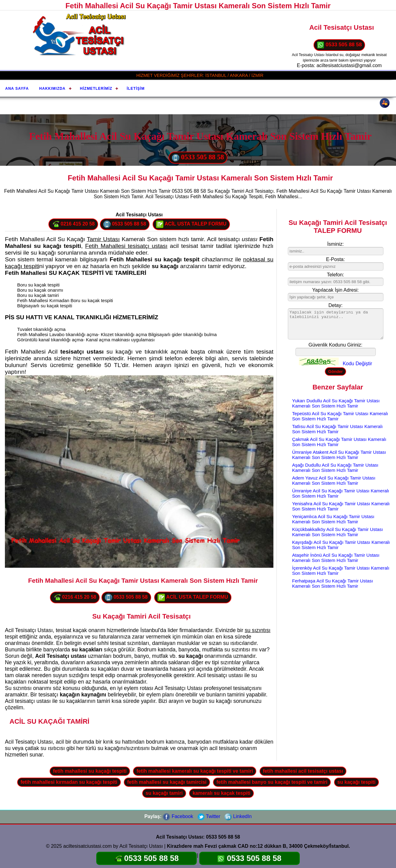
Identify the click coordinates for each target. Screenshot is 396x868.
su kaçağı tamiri (164, 793)
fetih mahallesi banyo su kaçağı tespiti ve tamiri (272, 782)
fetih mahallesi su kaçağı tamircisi (167, 782)
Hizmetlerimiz (96, 89)
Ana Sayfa (17, 89)
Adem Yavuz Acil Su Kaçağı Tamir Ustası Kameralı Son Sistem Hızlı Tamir (334, 480)
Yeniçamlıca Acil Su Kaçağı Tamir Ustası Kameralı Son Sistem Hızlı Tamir (333, 519)
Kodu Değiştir (357, 364)
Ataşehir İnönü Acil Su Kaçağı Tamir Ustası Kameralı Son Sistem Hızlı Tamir (336, 558)
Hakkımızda (52, 89)
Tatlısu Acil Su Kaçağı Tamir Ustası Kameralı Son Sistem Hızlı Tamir (337, 429)
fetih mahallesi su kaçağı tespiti (90, 771)
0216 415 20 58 (73, 224)
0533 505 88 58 (339, 45)
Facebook (178, 816)
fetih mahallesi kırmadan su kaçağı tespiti (69, 782)
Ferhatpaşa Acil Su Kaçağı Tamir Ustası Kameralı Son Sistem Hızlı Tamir (333, 583)
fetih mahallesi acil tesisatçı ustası (303, 771)
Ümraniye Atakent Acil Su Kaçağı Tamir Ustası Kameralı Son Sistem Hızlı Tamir (339, 455)
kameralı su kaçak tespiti (221, 793)
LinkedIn (238, 816)
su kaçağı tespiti (357, 782)
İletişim (136, 89)
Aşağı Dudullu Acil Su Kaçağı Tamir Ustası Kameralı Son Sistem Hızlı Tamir (335, 468)
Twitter (209, 816)
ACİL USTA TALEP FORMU (191, 224)
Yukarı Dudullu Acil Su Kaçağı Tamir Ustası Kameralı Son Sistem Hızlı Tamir (336, 403)
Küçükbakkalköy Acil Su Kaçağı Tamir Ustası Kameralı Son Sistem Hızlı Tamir (338, 532)
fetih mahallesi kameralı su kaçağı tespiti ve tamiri (195, 771)
